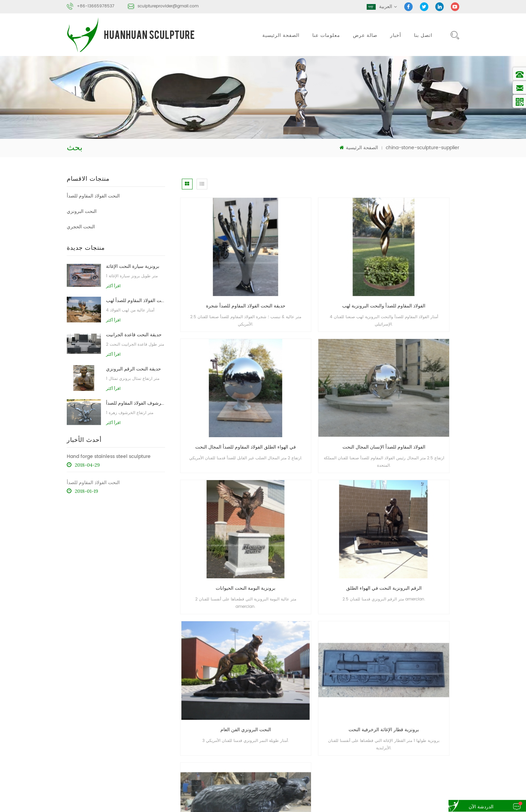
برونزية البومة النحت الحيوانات (320, 383)
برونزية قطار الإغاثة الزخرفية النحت (320, 492)
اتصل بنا (423, 35)
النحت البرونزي (82, 211)
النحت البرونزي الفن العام (225, 492)
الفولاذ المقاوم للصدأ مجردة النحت (369, 762)
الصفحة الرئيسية (281, 35)
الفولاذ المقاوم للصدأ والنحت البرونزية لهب (323, 273)
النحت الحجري (81, 226)
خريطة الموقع (442, 717)
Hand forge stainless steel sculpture (109, 456)
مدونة (403, 717)
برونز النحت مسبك (429, 762)
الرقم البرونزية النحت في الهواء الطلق (416, 383)
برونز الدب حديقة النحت (416, 492)
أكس (341, 730)
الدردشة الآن (475, 807)
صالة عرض (365, 35)
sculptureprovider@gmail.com (168, 6)
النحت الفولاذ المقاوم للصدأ (93, 195)
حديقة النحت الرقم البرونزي (134, 368)
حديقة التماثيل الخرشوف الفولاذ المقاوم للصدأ (135, 402)
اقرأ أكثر (113, 285)
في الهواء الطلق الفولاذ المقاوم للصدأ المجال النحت (419, 273)
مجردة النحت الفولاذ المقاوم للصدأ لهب (135, 300)
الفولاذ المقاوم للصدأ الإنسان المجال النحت (227, 383)
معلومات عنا (326, 35)
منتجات (374, 705)
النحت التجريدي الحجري (360, 775)
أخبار (396, 35)
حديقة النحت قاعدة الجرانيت (134, 334)
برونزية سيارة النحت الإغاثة (133, 266)
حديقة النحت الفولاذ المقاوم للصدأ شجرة (225, 273)
